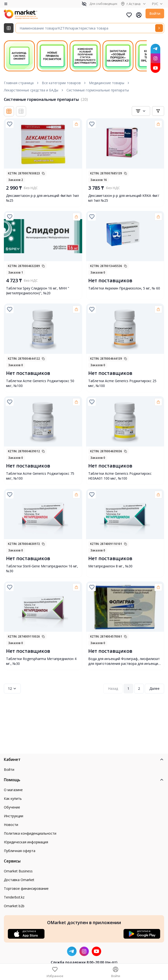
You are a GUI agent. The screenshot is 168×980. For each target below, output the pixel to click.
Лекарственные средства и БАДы (31, 90)
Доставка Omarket (19, 880)
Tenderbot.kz (14, 897)
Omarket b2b (14, 906)
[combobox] (141, 111)
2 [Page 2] (139, 688)
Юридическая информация (26, 842)
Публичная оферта (20, 851)
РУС (158, 4)
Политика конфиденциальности (30, 833)
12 (12, 688)
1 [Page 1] (128, 688)
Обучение (12, 807)
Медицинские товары (107, 83)
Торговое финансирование (26, 888)
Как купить (13, 798)
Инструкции (14, 816)
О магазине (13, 790)
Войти (155, 13)
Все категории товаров (61, 83)
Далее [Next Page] (154, 688)
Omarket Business (18, 871)
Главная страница (19, 83)
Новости (11, 825)
